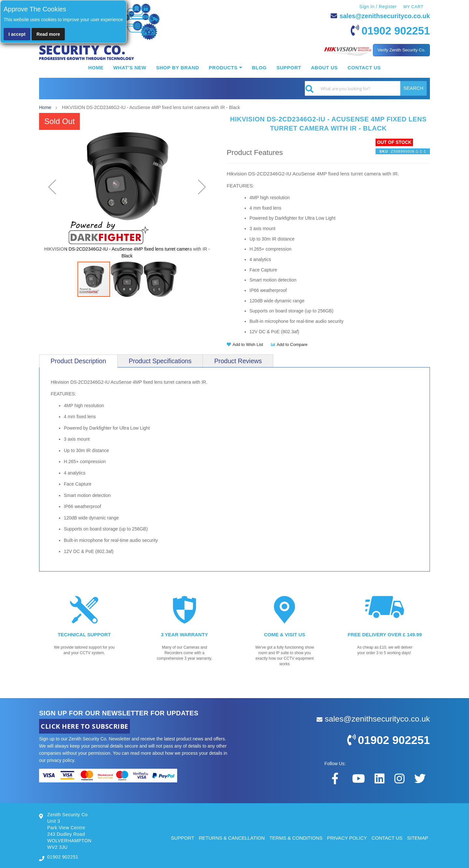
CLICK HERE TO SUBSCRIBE (85, 726)
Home (45, 107)
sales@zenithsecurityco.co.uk (384, 16)
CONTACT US (387, 838)
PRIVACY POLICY (346, 838)
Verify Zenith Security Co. (401, 50)
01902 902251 (395, 31)
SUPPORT (180, 838)
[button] (52, 187)
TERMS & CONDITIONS (295, 838)
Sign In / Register (378, 7)
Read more (48, 34)
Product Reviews (239, 361)
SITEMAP (418, 838)
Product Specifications (161, 361)
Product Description (78, 361)
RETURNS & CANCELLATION (230, 838)
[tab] (78, 361)
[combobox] (366, 88)
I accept (17, 34)
